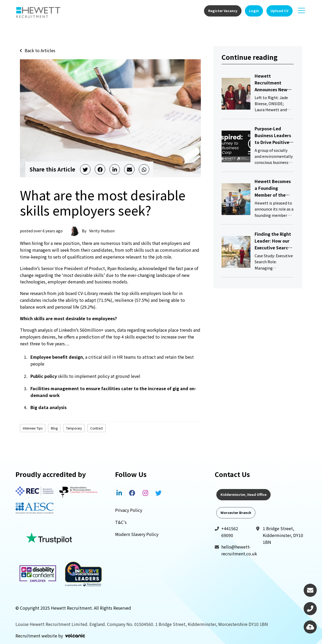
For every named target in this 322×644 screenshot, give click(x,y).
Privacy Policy (129, 510)
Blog (54, 428)
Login (254, 11)
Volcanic (75, 636)
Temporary (74, 428)
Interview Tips (33, 428)
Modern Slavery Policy (137, 534)
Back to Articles (40, 50)
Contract (96, 428)
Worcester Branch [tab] (236, 512)
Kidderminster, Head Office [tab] (243, 494)
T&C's (121, 522)
